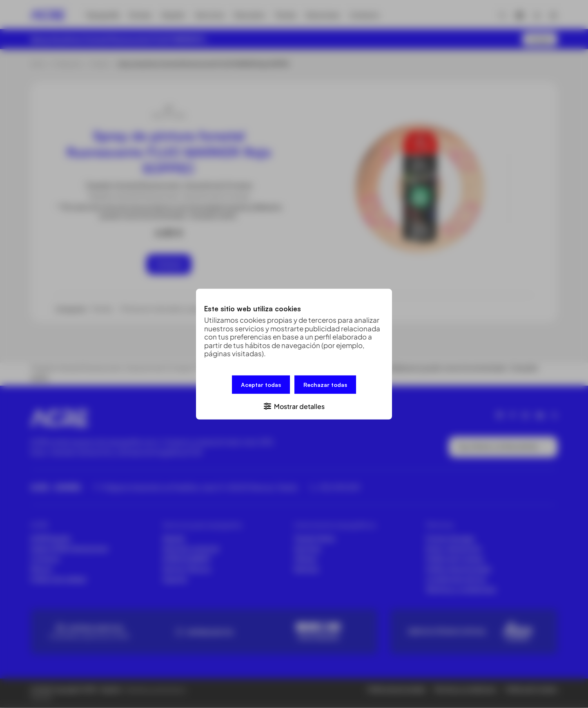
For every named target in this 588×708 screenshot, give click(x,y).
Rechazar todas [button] (325, 384)
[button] (294, 405)
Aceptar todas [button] (261, 384)
